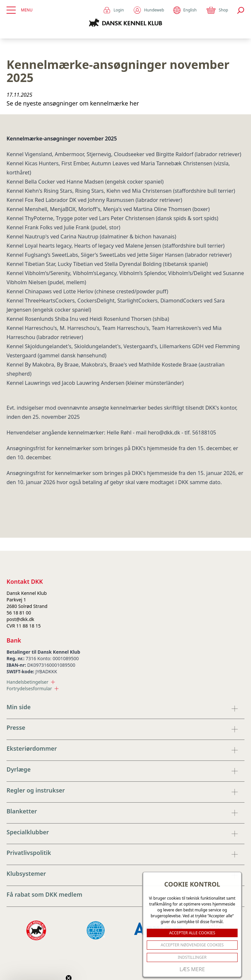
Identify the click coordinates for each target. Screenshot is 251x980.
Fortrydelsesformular (33, 688)
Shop (217, 10)
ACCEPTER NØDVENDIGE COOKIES (192, 945)
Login (113, 10)
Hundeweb (149, 10)
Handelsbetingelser (31, 682)
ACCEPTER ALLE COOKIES (192, 933)
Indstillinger (192, 957)
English (185, 10)
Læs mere (192, 969)
